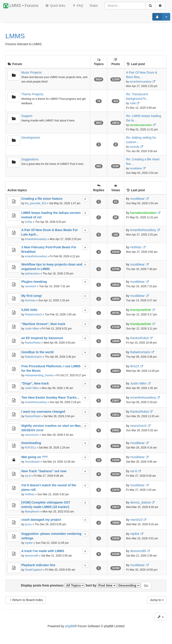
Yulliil (132, 103)
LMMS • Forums (21, 6)
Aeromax (30, 300)
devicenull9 (32, 556)
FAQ (77, 6)
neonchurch (32, 435)
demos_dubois (140, 502)
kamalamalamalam (141, 125)
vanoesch (31, 286)
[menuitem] (94, 6)
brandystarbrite (141, 310)
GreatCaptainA (34, 570)
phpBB (70, 626)
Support (27, 116)
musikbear (136, 168)
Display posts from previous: (53, 585)
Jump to (157, 600)
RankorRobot (33, 343)
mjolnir (29, 543)
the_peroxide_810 (35, 203)
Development (31, 138)
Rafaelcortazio (33, 315)
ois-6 (28, 476)
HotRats (136, 247)
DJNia (28, 222)
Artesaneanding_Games (39, 375)
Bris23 (135, 366)
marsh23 (136, 520)
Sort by (101, 585)
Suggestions (30, 159)
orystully (135, 147)
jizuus (28, 524)
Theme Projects (32, 94)
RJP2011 (30, 448)
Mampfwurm (32, 512)
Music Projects (31, 72)
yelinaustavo (32, 274)
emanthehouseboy (141, 82)
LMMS (15, 36)
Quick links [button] (55, 6)
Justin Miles (32, 329)
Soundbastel (32, 462)
